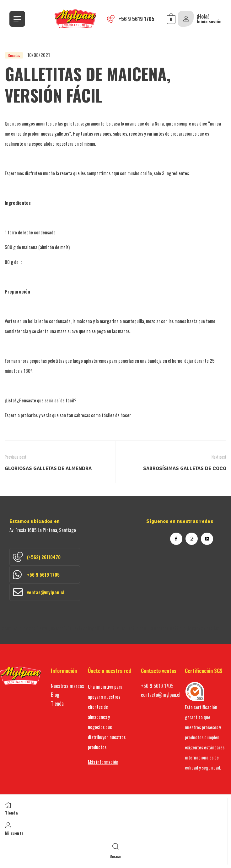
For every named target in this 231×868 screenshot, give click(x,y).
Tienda (11, 813)
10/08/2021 (39, 55)
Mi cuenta (14, 833)
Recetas (14, 55)
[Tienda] (8, 805)
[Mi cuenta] (8, 825)
